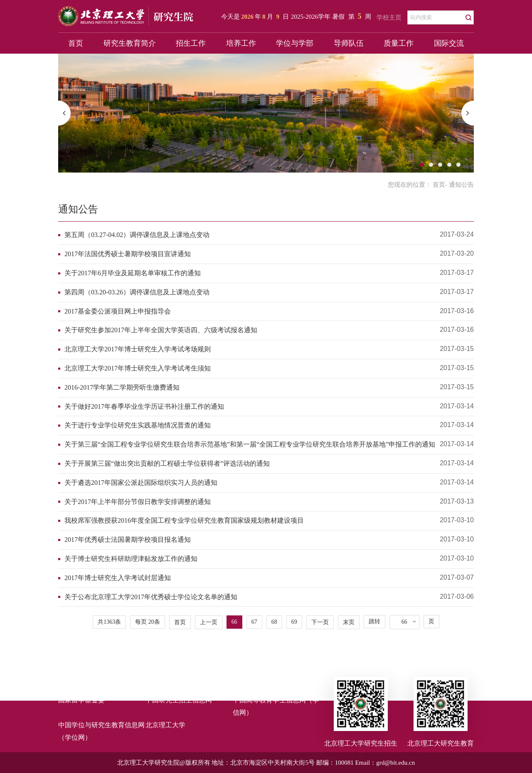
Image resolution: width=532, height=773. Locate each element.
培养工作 (241, 43)
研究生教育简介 (130, 43)
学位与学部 (295, 43)
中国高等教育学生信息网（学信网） (276, 706)
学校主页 (389, 17)
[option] (266, 113)
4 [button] (449, 165)
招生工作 (191, 43)
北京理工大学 (165, 725)
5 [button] (458, 165)
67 (254, 622)
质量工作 (399, 43)
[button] (64, 113)
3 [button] (440, 165)
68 (274, 622)
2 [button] (431, 165)
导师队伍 (349, 43)
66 (234, 622)
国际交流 (449, 43)
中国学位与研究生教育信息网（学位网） (101, 731)
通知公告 (78, 209)
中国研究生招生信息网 (179, 700)
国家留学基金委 (81, 700)
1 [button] (422, 165)
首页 (76, 43)
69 (294, 622)
